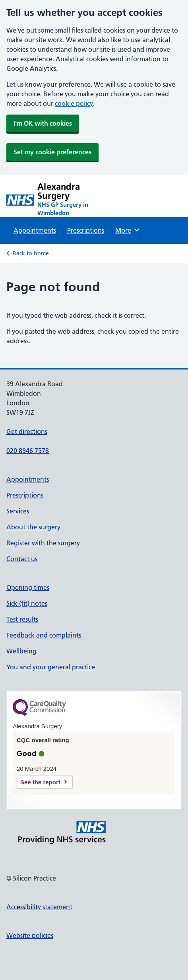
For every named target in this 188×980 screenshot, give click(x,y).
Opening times (28, 587)
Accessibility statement (39, 907)
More (128, 230)
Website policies (30, 935)
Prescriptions (86, 230)
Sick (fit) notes (27, 603)
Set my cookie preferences (52, 152)
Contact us (22, 559)
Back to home (31, 253)
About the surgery (33, 527)
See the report (40, 782)
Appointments (35, 230)
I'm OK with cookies (43, 123)
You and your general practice (51, 667)
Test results (22, 619)
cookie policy (74, 103)
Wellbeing (21, 651)
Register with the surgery (43, 543)
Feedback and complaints (44, 635)
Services (18, 511)
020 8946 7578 (28, 451)
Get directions (27, 432)
